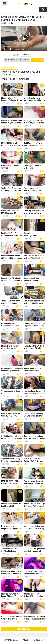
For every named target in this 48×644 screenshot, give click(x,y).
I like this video (14, 55)
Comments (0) (37, 60)
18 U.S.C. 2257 (39, 640)
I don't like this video (18, 55)
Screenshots (17, 60)
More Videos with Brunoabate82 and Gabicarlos (21, 73)
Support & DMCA (11, 640)
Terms (25, 640)
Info (7, 60)
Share (27, 60)
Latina (24, 4)
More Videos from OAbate (15, 79)
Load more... (24, 629)
